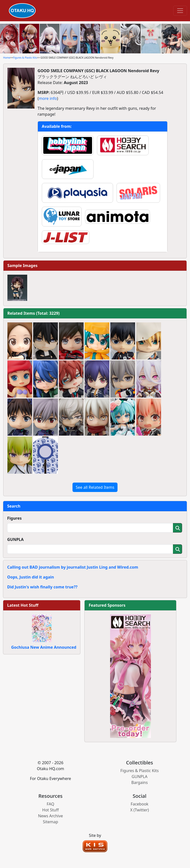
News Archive (51, 816)
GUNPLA (15, 539)
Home (7, 58)
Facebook (140, 804)
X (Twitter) (140, 810)
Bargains (140, 782)
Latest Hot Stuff (23, 605)
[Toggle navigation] (180, 11)
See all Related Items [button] (95, 487)
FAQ (50, 804)
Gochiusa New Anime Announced (44, 647)
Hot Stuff (51, 810)
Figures (14, 518)
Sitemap (50, 822)
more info (48, 98)
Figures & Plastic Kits (25, 58)
